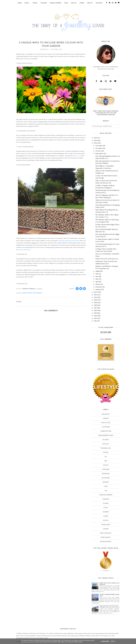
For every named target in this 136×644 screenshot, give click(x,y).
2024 (95, 143)
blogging (106, 478)
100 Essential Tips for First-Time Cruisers (109, 606)
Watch (106, 465)
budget (106, 482)
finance (106, 499)
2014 (95, 316)
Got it (113, 641)
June (97, 276)
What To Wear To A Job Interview (107, 259)
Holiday (106, 444)
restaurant (106, 537)
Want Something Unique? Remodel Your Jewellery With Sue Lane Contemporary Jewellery (106, 113)
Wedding (106, 469)
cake (106, 486)
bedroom (106, 474)
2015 (95, 313)
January (98, 289)
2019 (95, 303)
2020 (95, 300)
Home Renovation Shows (23, 250)
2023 (95, 292)
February (99, 287)
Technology (106, 448)
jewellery (106, 525)
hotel (106, 520)
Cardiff (106, 418)
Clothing (106, 427)
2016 (95, 310)
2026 (95, 138)
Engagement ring (106, 435)
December (99, 146)
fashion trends (106, 495)
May (97, 279)
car (106, 491)
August (98, 271)
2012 (95, 321)
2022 (95, 295)
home (25, 293)
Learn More (105, 641)
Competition (106, 431)
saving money (106, 542)
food (106, 508)
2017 (95, 308)
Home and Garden (35, 293)
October (98, 151)
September (99, 153)
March (98, 284)
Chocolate (106, 423)
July (97, 274)
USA (106, 461)
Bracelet (106, 414)
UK (106, 457)
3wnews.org (78, 156)
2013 (95, 318)
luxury (106, 529)
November (99, 148)
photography (106, 533)
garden (106, 512)
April (97, 282)
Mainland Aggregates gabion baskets (69, 241)
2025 (95, 140)
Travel (106, 452)
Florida (106, 440)
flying (106, 503)
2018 (95, 305)
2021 (95, 297)
